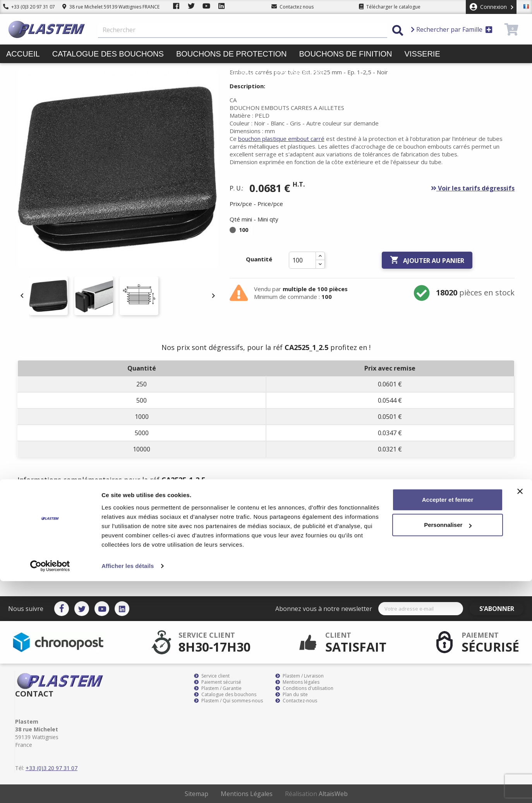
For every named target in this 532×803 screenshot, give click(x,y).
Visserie (422, 54)
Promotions (301, 72)
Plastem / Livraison (299, 676)
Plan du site (292, 695)
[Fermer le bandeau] (520, 713)
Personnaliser (448, 747)
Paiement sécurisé (218, 682)
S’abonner (501, 609)
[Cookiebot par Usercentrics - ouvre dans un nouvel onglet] (50, 788)
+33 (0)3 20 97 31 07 (29, 7)
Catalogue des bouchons (108, 54)
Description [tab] (41, 503)
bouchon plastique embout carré (281, 139)
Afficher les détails (128, 788)
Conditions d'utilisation (304, 688)
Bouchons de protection (232, 54)
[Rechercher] (243, 30)
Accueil (23, 54)
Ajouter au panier (427, 260)
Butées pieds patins (49, 72)
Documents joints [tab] (170, 503)
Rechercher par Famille (452, 29)
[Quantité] (302, 260)
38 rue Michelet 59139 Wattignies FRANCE (111, 7)
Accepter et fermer (448, 721)
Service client (212, 676)
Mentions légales (297, 682)
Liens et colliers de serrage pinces (183, 72)
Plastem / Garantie (218, 688)
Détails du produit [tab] (101, 503)
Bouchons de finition (345, 54)
